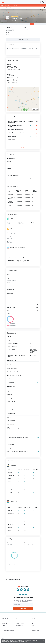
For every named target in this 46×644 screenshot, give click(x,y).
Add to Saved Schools (23, 40)
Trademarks (34, 628)
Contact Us (34, 621)
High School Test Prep (7, 628)
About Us (34, 619)
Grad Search (19, 621)
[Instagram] (28, 590)
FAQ (33, 623)
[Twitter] (18, 590)
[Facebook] (21, 590)
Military (4, 626)
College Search (19, 619)
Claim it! (32, 24)
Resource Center (20, 626)
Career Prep (4, 623)
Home (2, 5)
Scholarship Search (20, 623)
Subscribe (23, 608)
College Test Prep (6, 619)
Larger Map (4, 21)
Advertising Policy (35, 630)
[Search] (40, 2)
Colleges (6, 5)
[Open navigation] (43, 2)
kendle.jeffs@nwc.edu (15, 79)
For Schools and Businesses (8, 630)
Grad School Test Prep (7, 621)
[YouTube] (25, 590)
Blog (33, 626)
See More (23, 148)
